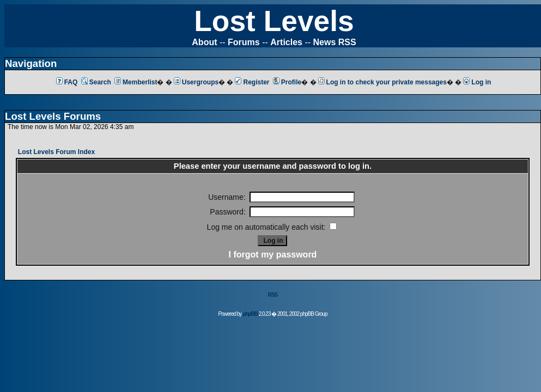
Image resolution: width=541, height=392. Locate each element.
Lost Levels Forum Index (56, 152)
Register (252, 82)
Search (96, 82)
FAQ (67, 82)
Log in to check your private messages (382, 82)
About (204, 42)
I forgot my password (273, 255)
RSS (273, 295)
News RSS (335, 42)
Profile (287, 82)
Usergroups (196, 82)
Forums (244, 42)
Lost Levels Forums (53, 116)
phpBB (250, 314)
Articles (286, 42)
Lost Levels (274, 21)
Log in (477, 82)
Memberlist (136, 82)
